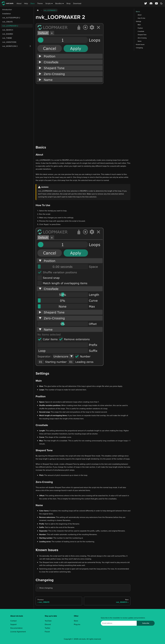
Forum (47, 632)
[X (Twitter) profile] (146, 3)
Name (140, 41)
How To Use (141, 18)
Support (13, 624)
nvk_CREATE (7, 22)
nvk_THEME (7, 38)
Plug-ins (77, 624)
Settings (138, 21)
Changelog (139, 48)
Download (77, 3)
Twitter (47, 628)
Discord (48, 624)
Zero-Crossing (142, 38)
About (19, 3)
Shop (68, 3)
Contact (13, 621)
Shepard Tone (142, 35)
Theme (40, 3)
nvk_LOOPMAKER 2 (10, 26)
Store (76, 621)
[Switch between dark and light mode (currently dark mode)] (161, 3)
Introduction (7, 9)
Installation (7, 14)
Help (26, 3)
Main (139, 25)
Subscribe (146, 623)
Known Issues (140, 44)
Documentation (16, 628)
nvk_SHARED (8, 34)
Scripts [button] (48, 3)
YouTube (48, 621)
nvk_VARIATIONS (9, 42)
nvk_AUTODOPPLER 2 (11, 18)
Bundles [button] (59, 3)
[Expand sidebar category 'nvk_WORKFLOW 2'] (30, 46)
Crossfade (141, 31)
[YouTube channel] (157, 3)
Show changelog (46, 588)
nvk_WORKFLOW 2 (10, 46)
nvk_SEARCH (8, 30)
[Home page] (38, 10)
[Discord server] (151, 3)
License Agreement (18, 632)
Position (140, 28)
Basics (138, 12)
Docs (33, 3)
